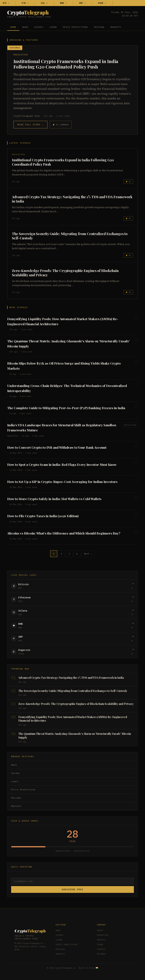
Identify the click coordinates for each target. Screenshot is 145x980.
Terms (100, 945)
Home (13, 27)
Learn (53, 27)
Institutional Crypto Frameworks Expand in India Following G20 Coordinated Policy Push (66, 64)
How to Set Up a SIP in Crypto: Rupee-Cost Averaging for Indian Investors (62, 482)
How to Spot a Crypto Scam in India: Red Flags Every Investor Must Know (62, 464)
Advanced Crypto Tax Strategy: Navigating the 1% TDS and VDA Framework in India (72, 199)
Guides (39, 27)
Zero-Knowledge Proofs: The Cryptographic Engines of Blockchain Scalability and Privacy (65, 273)
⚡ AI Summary (61, 125)
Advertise (103, 935)
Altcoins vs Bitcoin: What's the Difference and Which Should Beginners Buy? (64, 533)
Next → (88, 554)
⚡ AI (128, 182)
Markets (116, 27)
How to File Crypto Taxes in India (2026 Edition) (43, 516)
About (100, 930)
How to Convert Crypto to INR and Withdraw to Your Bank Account (57, 447)
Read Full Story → (30, 125)
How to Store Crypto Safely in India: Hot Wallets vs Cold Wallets (54, 499)
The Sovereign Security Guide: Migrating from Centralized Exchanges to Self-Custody (70, 236)
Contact (101, 949)
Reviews (99, 27)
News (25, 27)
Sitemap (101, 954)
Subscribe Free (72, 889)
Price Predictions (75, 27)
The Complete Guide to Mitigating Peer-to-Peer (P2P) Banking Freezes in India (66, 408)
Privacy (101, 940)
